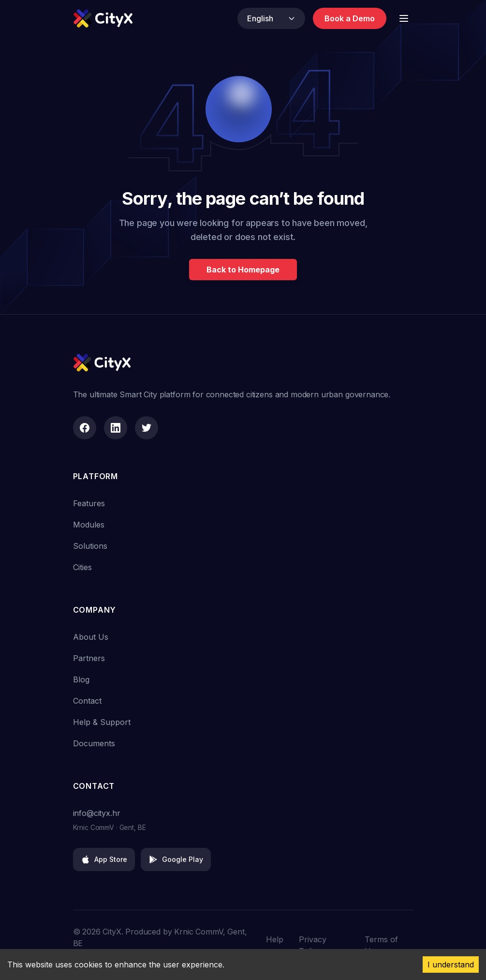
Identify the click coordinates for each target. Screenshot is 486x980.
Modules (89, 525)
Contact (87, 701)
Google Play (176, 859)
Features (89, 503)
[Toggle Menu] (404, 18)
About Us (91, 637)
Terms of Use (381, 945)
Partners (89, 658)
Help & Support (102, 722)
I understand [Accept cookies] (451, 965)
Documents (94, 743)
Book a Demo (350, 18)
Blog (81, 679)
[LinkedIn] (116, 428)
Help (275, 939)
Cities (82, 567)
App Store (104, 859)
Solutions (90, 546)
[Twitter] (147, 428)
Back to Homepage (243, 270)
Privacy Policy (313, 945)
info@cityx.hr (97, 813)
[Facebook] (85, 428)
